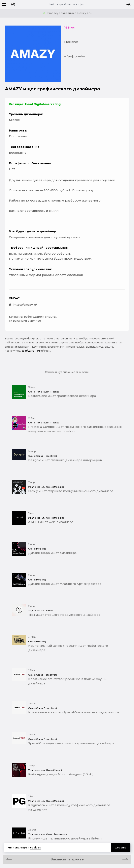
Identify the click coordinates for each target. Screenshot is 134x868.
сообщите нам (31, 351)
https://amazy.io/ (23, 305)
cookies (35, 848)
